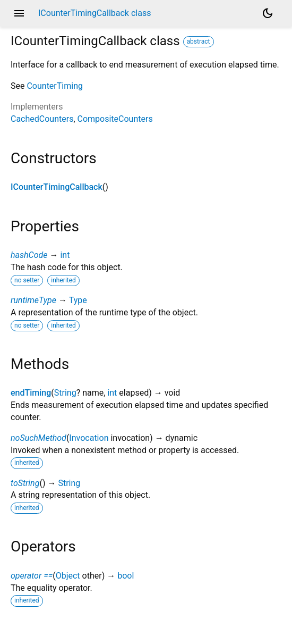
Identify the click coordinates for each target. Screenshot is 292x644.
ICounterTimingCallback (57, 187)
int (65, 255)
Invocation (89, 438)
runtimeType (33, 300)
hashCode (29, 255)
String (65, 393)
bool (126, 576)
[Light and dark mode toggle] (268, 13)
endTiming (31, 393)
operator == (32, 576)
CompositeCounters (115, 119)
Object (68, 576)
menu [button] (19, 13)
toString (25, 483)
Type (78, 300)
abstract (199, 41)
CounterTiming (55, 86)
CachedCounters (42, 119)
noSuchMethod (38, 438)
